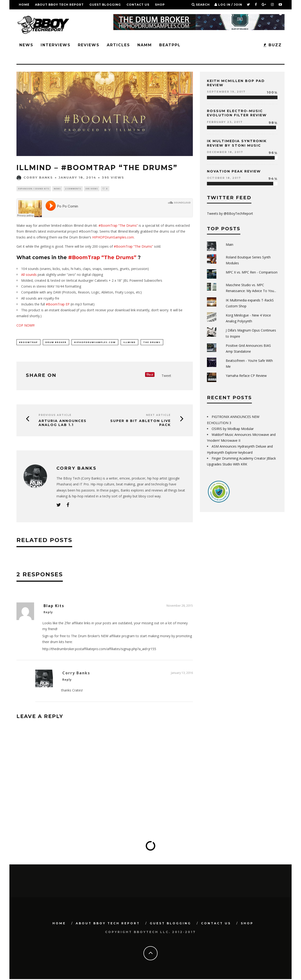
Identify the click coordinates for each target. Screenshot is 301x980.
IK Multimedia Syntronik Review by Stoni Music (237, 143)
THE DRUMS (152, 343)
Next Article (158, 416)
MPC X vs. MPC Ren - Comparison (252, 272)
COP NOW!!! (26, 326)
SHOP (160, 5)
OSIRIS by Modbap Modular (233, 429)
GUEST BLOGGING (105, 5)
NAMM (145, 45)
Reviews (89, 45)
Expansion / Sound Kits (34, 189)
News (26, 45)
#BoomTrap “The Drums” (118, 226)
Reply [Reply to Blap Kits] (48, 613)
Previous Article (55, 416)
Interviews (56, 45)
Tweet (166, 377)
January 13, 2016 (182, 674)
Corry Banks (35, 177)
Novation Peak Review (234, 171)
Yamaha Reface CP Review (246, 376)
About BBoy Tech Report (59, 5)
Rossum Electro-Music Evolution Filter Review (237, 113)
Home (24, 5)
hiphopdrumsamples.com (95, 343)
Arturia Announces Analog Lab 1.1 (63, 424)
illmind (129, 343)
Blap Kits (54, 607)
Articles (118, 45)
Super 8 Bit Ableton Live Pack (141, 424)
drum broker (56, 343)
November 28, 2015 (180, 607)
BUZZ (273, 45)
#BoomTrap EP (58, 305)
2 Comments (73, 189)
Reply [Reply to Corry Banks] (67, 681)
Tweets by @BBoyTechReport (230, 213)
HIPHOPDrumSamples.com (113, 238)
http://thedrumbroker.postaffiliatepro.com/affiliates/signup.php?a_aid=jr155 (99, 650)
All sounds (29, 275)
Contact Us (138, 5)
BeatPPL (170, 45)
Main (230, 244)
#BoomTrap (28, 343)
